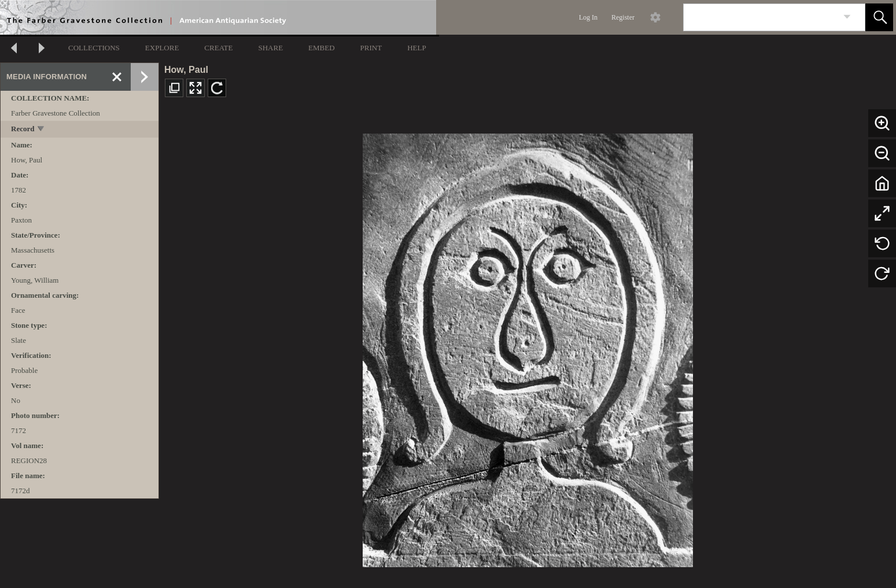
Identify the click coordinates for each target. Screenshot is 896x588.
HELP (417, 48)
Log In (588, 17)
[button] (879, 17)
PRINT (371, 48)
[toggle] (41, 130)
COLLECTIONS (94, 48)
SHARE (270, 48)
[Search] (761, 17)
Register (623, 17)
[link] (847, 17)
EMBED (322, 48)
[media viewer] (528, 347)
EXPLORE (162, 48)
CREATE (218, 48)
